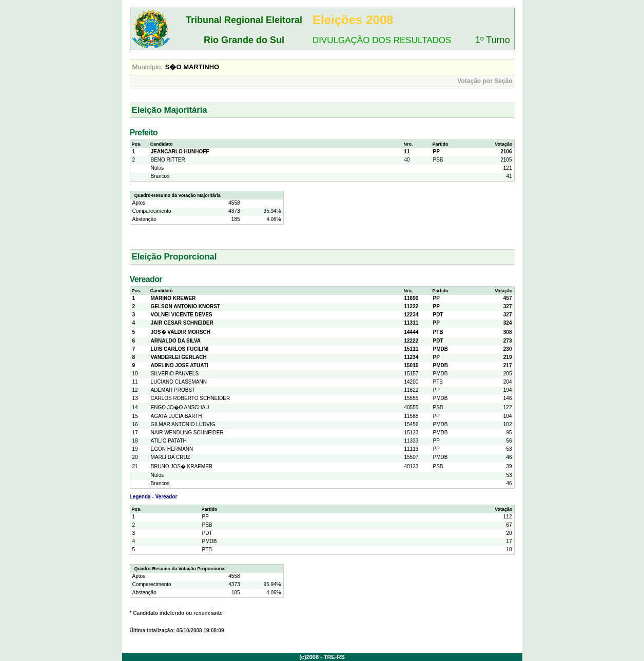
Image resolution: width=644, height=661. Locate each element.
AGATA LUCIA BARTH (177, 416)
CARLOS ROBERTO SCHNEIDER (191, 398)
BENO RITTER (168, 160)
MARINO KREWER (173, 298)
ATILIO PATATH (169, 441)
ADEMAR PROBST (173, 390)
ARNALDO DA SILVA (176, 341)
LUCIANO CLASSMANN (179, 382)
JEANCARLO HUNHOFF (180, 152)
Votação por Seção (485, 81)
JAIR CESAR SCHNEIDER (182, 323)
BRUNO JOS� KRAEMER (182, 466)
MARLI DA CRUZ (171, 457)
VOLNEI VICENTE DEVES (182, 315)
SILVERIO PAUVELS (175, 374)
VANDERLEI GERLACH (179, 357)
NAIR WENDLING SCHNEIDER (187, 433)
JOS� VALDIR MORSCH (181, 332)
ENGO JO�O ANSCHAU (180, 407)
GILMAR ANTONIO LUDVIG (183, 424)
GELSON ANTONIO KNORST (186, 306)
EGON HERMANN (172, 449)
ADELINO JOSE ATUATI (180, 365)
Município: (148, 67)
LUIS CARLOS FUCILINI (180, 349)
